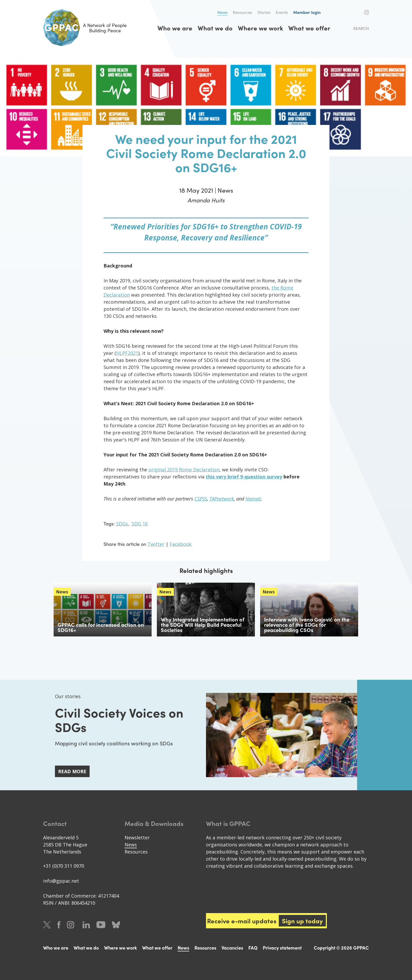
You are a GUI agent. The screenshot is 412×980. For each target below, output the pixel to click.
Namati (253, 499)
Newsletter (137, 837)
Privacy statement (282, 948)
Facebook (358, 12)
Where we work (260, 28)
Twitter (349, 12)
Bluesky (116, 925)
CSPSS (201, 499)
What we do (215, 28)
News (222, 12)
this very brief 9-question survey (244, 477)
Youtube (101, 925)
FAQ (253, 948)
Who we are (175, 28)
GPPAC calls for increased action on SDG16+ (101, 627)
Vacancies (232, 948)
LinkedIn (86, 925)
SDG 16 (140, 524)
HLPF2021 (127, 353)
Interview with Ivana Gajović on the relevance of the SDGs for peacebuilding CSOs (307, 625)
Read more (72, 771)
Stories (264, 12)
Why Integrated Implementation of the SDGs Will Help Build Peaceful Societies (203, 625)
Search (361, 28)
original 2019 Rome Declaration (184, 470)
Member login (307, 12)
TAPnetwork (222, 499)
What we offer (309, 28)
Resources (243, 12)
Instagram (367, 12)
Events (282, 12)
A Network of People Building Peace (85, 28)
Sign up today (303, 921)
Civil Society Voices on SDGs (119, 719)
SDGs (122, 524)
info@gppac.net (61, 881)
